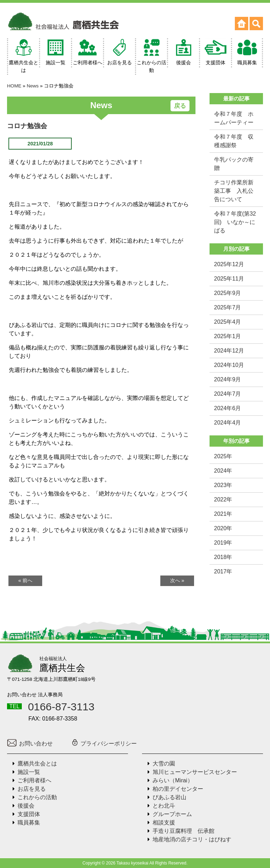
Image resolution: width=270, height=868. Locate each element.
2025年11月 (229, 279)
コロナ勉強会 (27, 126)
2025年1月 (228, 336)
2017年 (223, 571)
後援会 (26, 806)
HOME (14, 86)
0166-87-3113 (61, 706)
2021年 (223, 514)
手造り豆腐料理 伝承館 (184, 831)
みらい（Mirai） (173, 780)
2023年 (223, 485)
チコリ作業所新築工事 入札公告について (234, 191)
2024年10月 (229, 365)
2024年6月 (228, 408)
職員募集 (29, 823)
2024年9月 (228, 379)
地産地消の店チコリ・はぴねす (192, 839)
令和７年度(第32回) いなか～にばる (235, 222)
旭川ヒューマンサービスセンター (195, 772)
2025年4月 (228, 322)
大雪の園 (164, 764)
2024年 (223, 471)
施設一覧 (29, 772)
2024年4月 (228, 423)
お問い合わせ (30, 744)
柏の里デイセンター (178, 789)
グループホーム (172, 814)
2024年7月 (228, 394)
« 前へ (25, 580)
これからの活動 (37, 797)
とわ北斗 (164, 806)
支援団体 (29, 814)
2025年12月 (229, 264)
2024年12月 (229, 351)
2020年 (223, 528)
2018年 (223, 557)
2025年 (223, 456)
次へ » (177, 580)
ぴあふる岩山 (169, 797)
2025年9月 (228, 293)
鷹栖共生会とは (37, 764)
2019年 (223, 543)
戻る (180, 106)
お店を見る (32, 789)
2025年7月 (228, 307)
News (33, 86)
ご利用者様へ (34, 780)
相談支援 (164, 823)
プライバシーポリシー (104, 744)
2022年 (223, 499)
